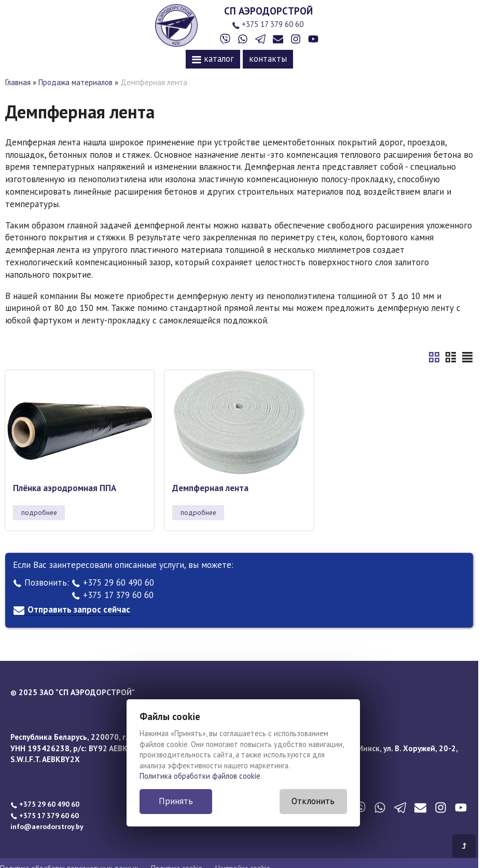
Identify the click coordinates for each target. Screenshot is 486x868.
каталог (213, 59)
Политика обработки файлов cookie (200, 776)
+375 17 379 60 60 (268, 24)
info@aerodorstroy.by (47, 826)
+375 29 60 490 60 (113, 582)
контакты (268, 59)
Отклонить (313, 801)
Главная (18, 82)
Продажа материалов (75, 82)
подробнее (39, 512)
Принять (176, 801)
